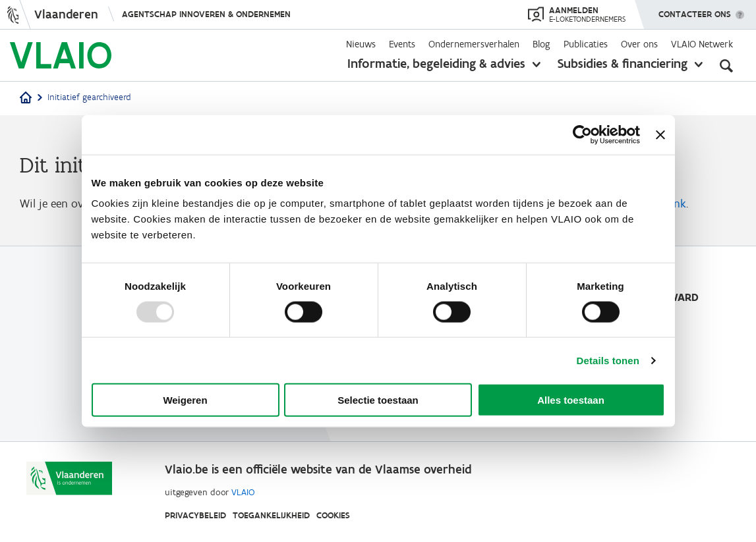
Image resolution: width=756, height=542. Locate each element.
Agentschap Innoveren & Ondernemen (206, 14)
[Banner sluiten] (660, 134)
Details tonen (608, 360)
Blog (541, 44)
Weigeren (185, 400)
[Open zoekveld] (726, 66)
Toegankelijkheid (271, 515)
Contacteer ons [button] (695, 10)
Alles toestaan (571, 400)
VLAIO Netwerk (702, 44)
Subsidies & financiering (623, 63)
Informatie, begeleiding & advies (436, 63)
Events (402, 44)
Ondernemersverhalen (474, 44)
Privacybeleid (195, 515)
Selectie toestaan (378, 400)
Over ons (639, 44)
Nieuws (361, 44)
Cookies (333, 515)
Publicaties (586, 44)
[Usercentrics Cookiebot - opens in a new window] (582, 134)
